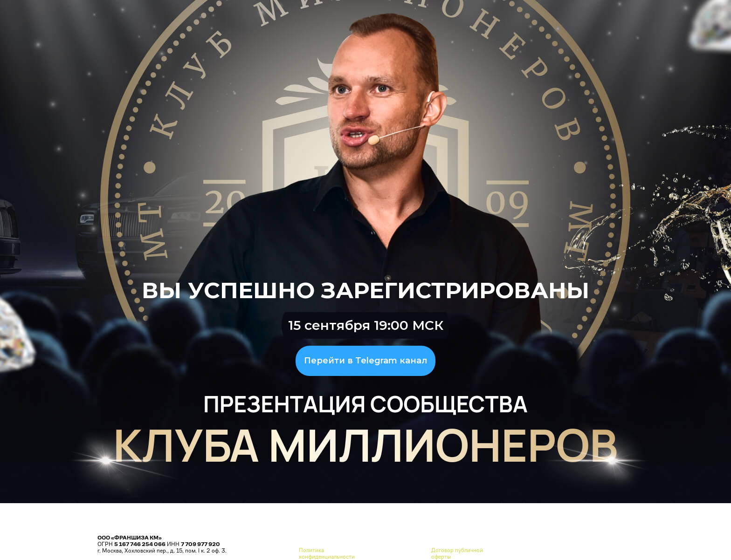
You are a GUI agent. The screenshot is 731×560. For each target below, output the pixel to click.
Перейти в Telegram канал (366, 361)
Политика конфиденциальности (327, 553)
